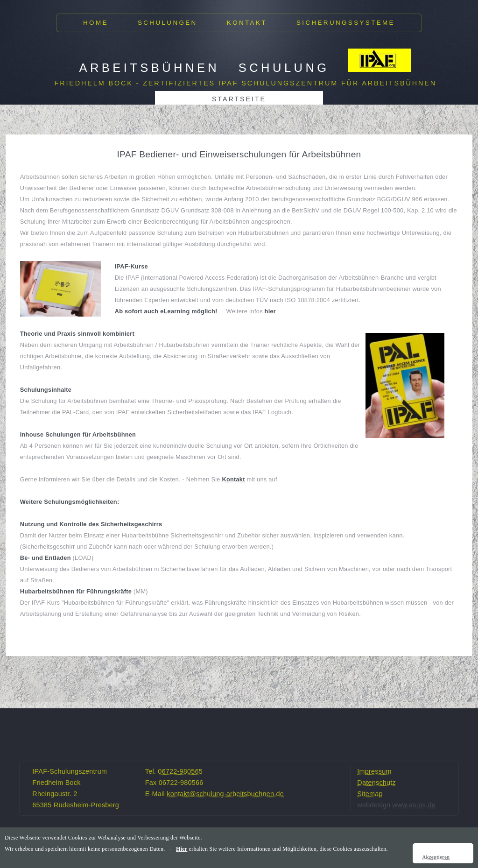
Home (96, 23)
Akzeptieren (436, 857)
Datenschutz (376, 783)
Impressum (374, 771)
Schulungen (168, 23)
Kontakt (247, 23)
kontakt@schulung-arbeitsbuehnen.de (225, 794)
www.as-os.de (414, 805)
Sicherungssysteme (346, 23)
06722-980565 (180, 771)
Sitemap (370, 794)
